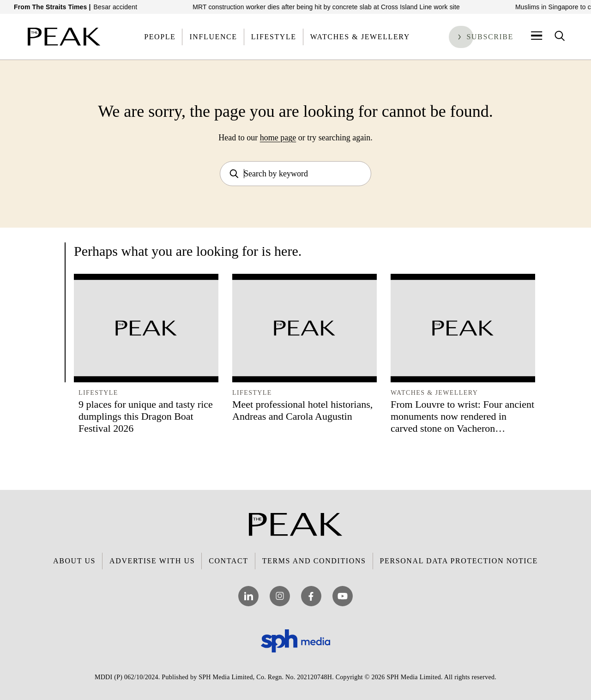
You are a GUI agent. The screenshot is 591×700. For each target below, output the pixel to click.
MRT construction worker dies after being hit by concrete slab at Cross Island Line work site (339, 7)
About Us (74, 561)
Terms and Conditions (314, 561)
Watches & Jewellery (360, 37)
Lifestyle (274, 37)
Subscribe (490, 37)
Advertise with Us (152, 561)
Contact (228, 561)
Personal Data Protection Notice (459, 561)
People (160, 37)
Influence (213, 37)
